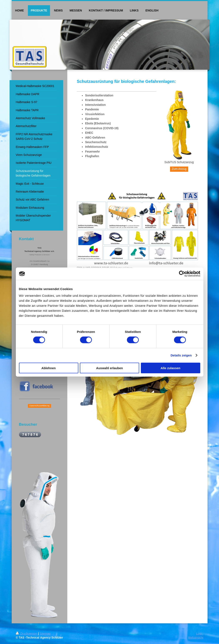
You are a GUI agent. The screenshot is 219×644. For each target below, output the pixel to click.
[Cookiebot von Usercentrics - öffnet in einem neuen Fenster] (182, 274)
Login (200, 634)
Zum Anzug (179, 169)
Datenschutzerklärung (39, 406)
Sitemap (45, 634)
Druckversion (27, 634)
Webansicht (196, 638)
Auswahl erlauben (109, 368)
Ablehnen (49, 368)
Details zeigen (181, 355)
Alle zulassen (170, 368)
